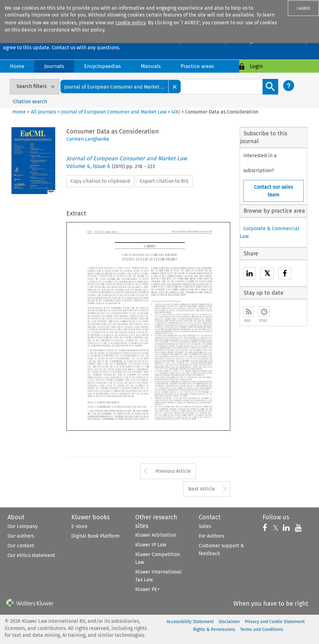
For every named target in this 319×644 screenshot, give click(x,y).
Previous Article (173, 471)
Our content (21, 546)
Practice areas (197, 66)
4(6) (176, 112)
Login (256, 66)
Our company (23, 526)
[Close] (175, 87)
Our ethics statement (31, 555)
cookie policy (131, 23)
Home (17, 66)
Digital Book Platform (95, 536)
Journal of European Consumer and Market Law (114, 112)
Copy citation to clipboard (100, 181)
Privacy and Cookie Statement (275, 622)
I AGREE (303, 8)
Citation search (30, 102)
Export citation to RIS (164, 181)
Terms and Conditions (262, 629)
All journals (44, 112)
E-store (79, 526)
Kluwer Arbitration (156, 535)
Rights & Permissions (214, 629)
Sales (205, 526)
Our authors (21, 536)
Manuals (151, 66)
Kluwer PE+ (148, 589)
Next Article (202, 489)
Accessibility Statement (190, 622)
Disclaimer (229, 622)
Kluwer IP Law (151, 545)
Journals (54, 66)
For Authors (211, 536)
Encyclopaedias (102, 66)
